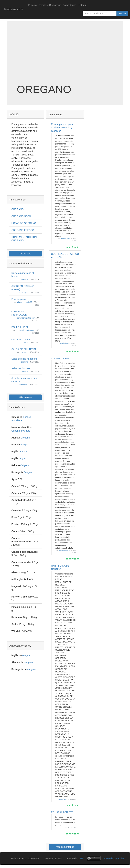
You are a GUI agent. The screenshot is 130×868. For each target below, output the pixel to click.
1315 (81, 859)
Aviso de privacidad (114, 859)
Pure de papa (19, 299)
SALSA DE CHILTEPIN (24, 349)
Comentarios (69, 5)
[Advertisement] (65, 57)
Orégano (28, 472)
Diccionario (55, 5)
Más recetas (25, 397)
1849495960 (23, 385)
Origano (25, 465)
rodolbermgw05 (65, 550)
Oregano (25, 438)
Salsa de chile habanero (24, 359)
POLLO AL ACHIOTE (62, 812)
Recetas (43, 5)
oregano (27, 655)
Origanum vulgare (21, 431)
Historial (82, 5)
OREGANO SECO (21, 216)
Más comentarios (65, 847)
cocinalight (24, 292)
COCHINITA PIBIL (21, 340)
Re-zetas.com (14, 9)
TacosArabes (66, 239)
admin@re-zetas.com (26, 318)
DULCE (25, 343)
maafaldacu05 (65, 343)
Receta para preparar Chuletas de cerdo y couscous (62, 128)
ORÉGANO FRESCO (23, 230)
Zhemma (24, 362)
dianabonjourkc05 (25, 302)
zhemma (25, 279)
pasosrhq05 (63, 799)
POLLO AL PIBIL (20, 327)
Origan (25, 445)
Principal (33, 5)
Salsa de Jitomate (21, 368)
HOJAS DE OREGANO (24, 223)
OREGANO (18, 209)
